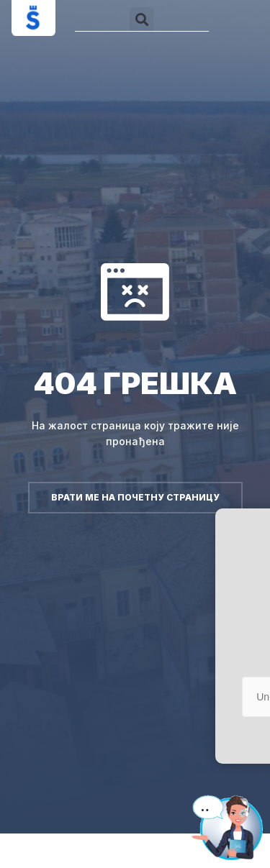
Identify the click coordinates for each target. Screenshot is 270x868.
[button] (141, 19)
